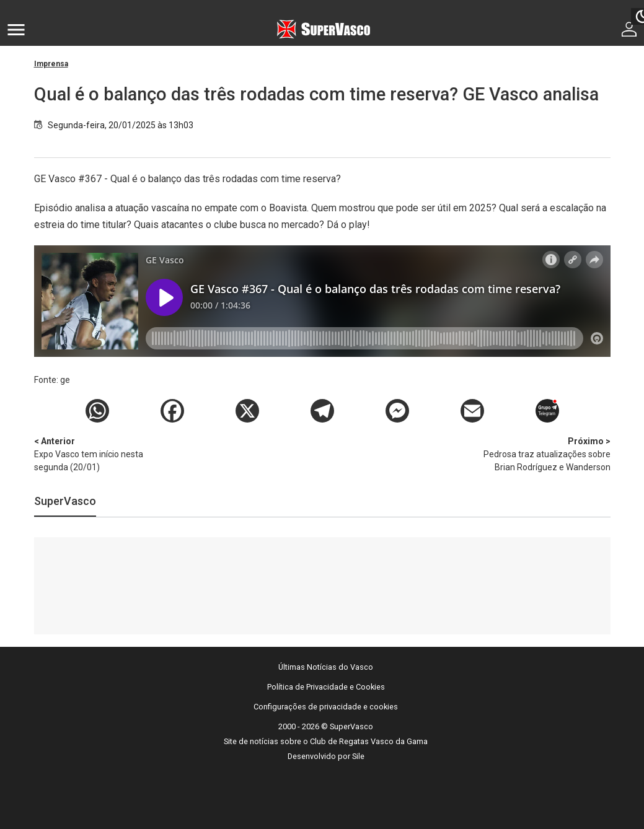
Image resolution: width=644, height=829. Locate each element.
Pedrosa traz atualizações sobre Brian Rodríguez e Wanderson (545, 454)
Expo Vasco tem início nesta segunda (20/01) (99, 454)
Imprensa (51, 64)
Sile (358, 756)
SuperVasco (65, 501)
